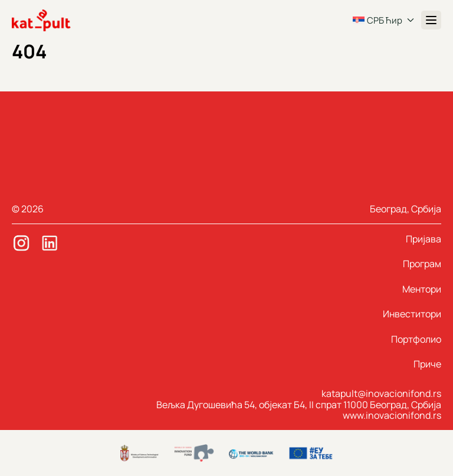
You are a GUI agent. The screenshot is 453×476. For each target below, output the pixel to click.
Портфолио (416, 339)
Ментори (422, 289)
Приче (427, 364)
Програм (422, 264)
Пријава (424, 239)
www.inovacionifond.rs (392, 415)
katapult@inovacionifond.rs (381, 393)
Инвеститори (412, 314)
